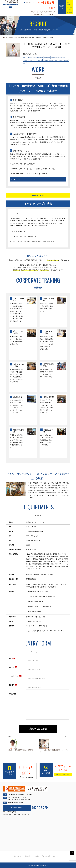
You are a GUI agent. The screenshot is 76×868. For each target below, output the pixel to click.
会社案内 (50, 14)
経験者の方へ (49, 12)
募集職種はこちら (38, 195)
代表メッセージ (36, 12)
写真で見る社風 (46, 856)
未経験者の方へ (39, 14)
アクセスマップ (30, 2)
